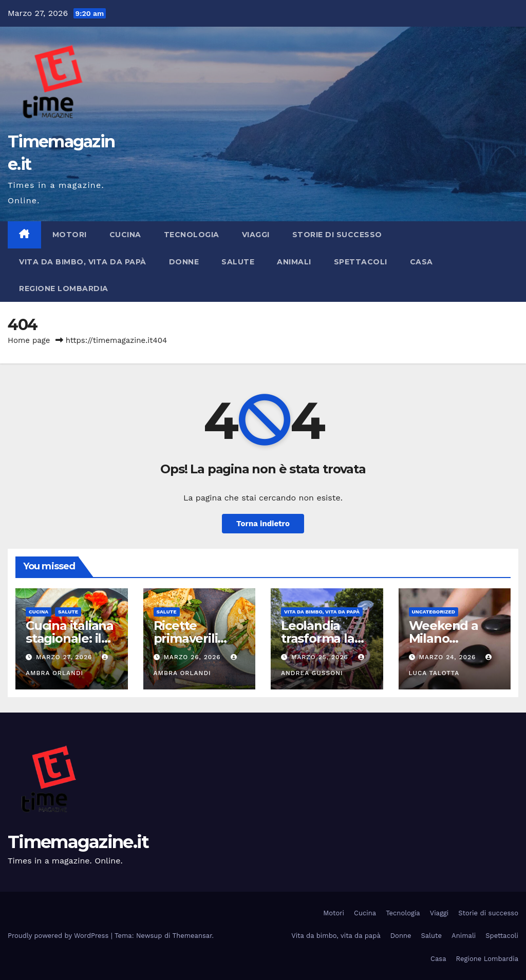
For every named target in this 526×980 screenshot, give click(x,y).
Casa (421, 262)
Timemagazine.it (78, 842)
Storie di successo (337, 235)
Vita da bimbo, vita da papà (83, 262)
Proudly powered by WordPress (59, 936)
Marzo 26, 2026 (193, 657)
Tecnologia (192, 235)
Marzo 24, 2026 (448, 657)
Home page (29, 340)
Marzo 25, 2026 (321, 657)
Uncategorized (434, 612)
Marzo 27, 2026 (65, 657)
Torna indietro (263, 524)
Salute (238, 262)
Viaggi (256, 235)
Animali (294, 262)
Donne (184, 262)
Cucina (125, 235)
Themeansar (192, 936)
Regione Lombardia (64, 289)
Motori (70, 235)
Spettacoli (361, 262)
